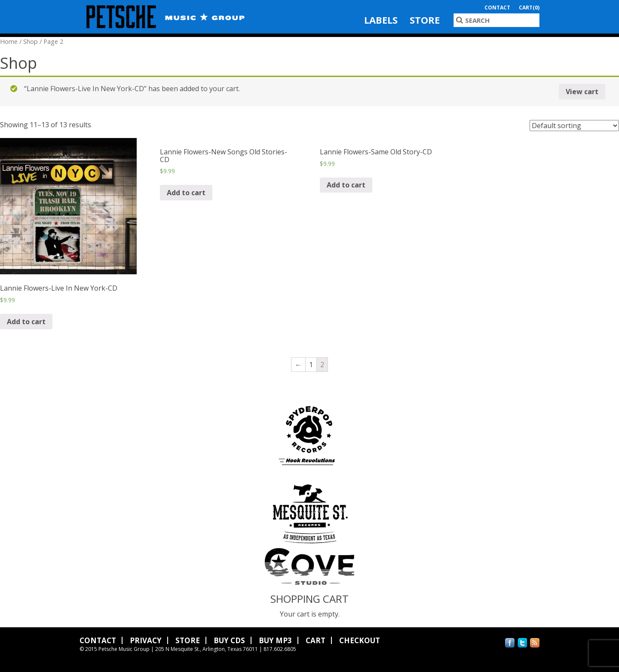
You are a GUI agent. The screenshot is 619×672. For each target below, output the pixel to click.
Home (9, 41)
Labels (381, 20)
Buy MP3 (275, 640)
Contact (497, 8)
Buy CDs (229, 640)
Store (425, 20)
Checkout (360, 640)
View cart (582, 92)
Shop (31, 41)
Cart (316, 640)
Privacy (146, 640)
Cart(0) (529, 8)
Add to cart (26, 322)
